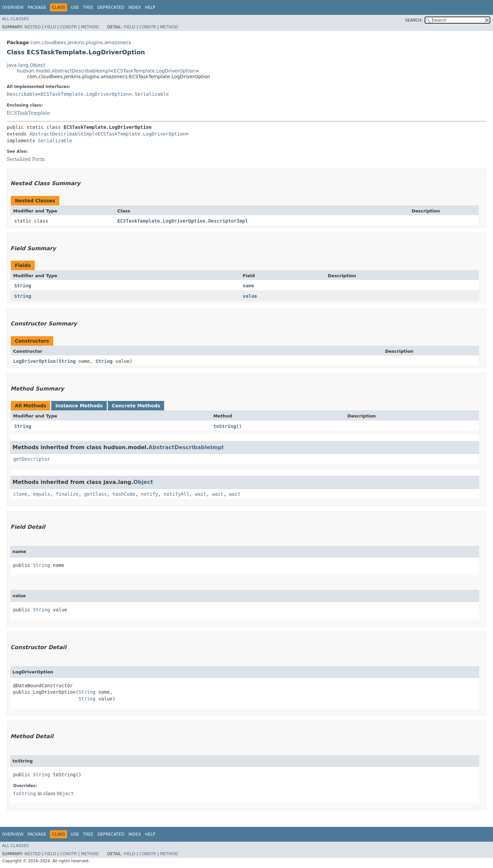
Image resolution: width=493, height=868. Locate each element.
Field (50, 27)
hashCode (124, 494)
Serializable (152, 94)
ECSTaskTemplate (28, 113)
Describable (22, 94)
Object (143, 482)
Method (90, 27)
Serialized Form (26, 159)
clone (20, 494)
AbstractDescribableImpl (62, 134)
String (23, 286)
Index (135, 7)
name (248, 286)
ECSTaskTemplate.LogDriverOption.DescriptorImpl (183, 221)
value (250, 296)
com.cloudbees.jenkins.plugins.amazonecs (81, 42)
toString (225, 426)
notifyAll (177, 494)
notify (149, 494)
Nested (32, 27)
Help (150, 7)
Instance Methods (79, 406)
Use (75, 7)
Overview (13, 7)
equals (42, 494)
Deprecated (111, 7)
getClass (96, 494)
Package (37, 7)
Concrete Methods (136, 406)
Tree (88, 7)
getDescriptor (32, 459)
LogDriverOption (34, 361)
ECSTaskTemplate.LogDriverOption (155, 71)
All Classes (15, 19)
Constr (68, 27)
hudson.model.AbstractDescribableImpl (63, 71)
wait (201, 494)
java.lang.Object (26, 65)
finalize (67, 494)
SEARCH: (414, 20)
